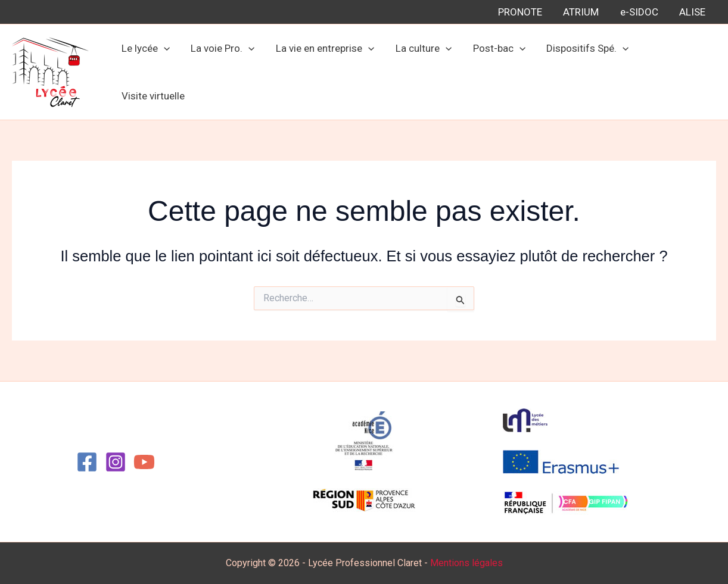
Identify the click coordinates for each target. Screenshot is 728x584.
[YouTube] (144, 462)
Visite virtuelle (153, 96)
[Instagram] (116, 462)
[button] (163, 48)
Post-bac (495, 48)
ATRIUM (583, 12)
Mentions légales (466, 563)
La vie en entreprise (323, 48)
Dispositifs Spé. (583, 48)
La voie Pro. (221, 48)
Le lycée (145, 48)
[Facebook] (87, 462)
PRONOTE (523, 12)
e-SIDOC (640, 12)
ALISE (693, 12)
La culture (421, 48)
